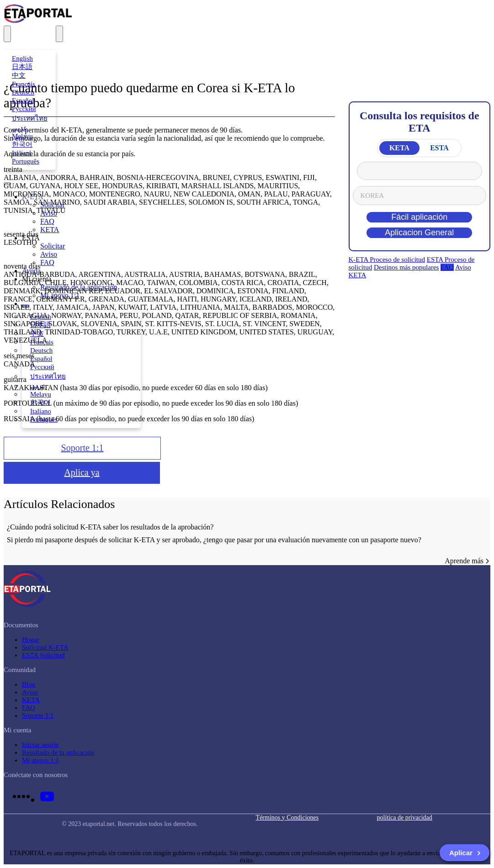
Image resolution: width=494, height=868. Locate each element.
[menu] (59, 34)
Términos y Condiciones (287, 818)
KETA (399, 148)
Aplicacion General (419, 233)
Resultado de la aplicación (58, 752)
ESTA (439, 148)
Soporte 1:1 (82, 448)
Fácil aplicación (419, 217)
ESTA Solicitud (43, 655)
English (22, 58)
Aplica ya (82, 472)
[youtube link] (47, 796)
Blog (29, 684)
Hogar (31, 640)
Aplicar (465, 853)
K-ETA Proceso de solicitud (387, 259)
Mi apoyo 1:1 (40, 760)
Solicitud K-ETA (45, 647)
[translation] (7, 34)
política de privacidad (404, 818)
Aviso (463, 267)
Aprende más (467, 561)
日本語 (22, 67)
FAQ (447, 267)
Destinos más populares (406, 267)
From (420, 171)
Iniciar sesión (40, 745)
